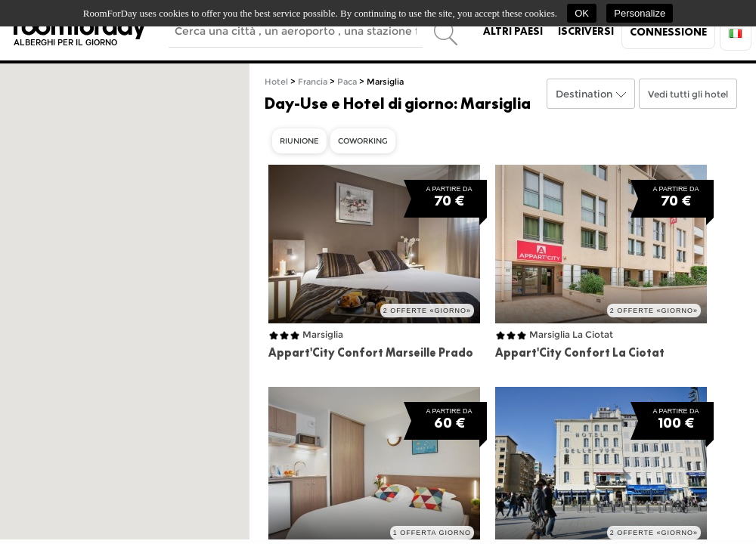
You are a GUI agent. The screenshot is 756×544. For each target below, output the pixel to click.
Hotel (276, 82)
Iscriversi (586, 31)
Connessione (668, 32)
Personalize (640, 13)
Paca (347, 82)
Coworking (363, 141)
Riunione (299, 141)
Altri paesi (513, 31)
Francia (313, 82)
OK (582, 13)
